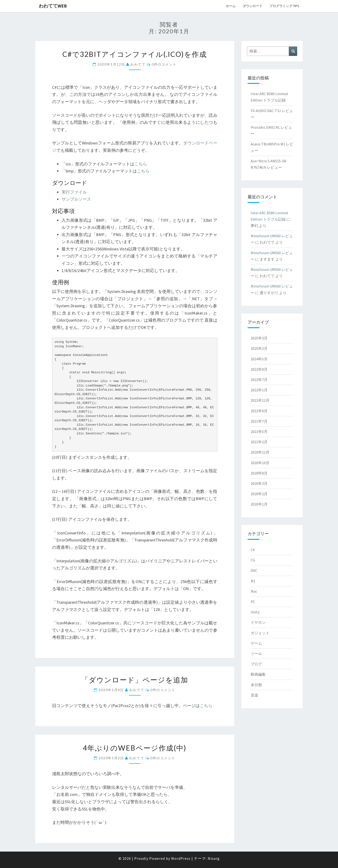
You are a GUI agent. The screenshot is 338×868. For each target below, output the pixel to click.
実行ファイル (74, 192)
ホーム (231, 6)
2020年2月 (259, 494)
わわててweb (53, 6)
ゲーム (256, 643)
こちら (141, 164)
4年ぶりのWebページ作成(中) (135, 748)
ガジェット (260, 633)
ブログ (256, 664)
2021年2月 (259, 442)
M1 (253, 581)
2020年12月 (260, 452)
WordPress (181, 858)
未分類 (256, 685)
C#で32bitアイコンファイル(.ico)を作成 (135, 54)
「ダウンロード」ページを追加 (135, 680)
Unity (255, 612)
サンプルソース (76, 199)
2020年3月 (259, 483)
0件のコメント (164, 64)
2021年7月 (259, 421)
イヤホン (258, 622)
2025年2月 (259, 348)
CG (253, 560)
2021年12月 (260, 400)
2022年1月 (259, 390)
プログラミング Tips (284, 6)
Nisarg (214, 858)
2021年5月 (259, 432)
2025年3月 (259, 338)
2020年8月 (259, 473)
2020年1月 (259, 504)
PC (253, 602)
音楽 (254, 695)
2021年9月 (259, 411)
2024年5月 (259, 359)
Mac (254, 591)
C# (253, 550)
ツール (256, 654)
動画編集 (258, 674)
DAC (254, 570)
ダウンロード (253, 6)
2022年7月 (259, 380)
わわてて (138, 64)
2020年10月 (260, 463)
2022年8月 (259, 369)
